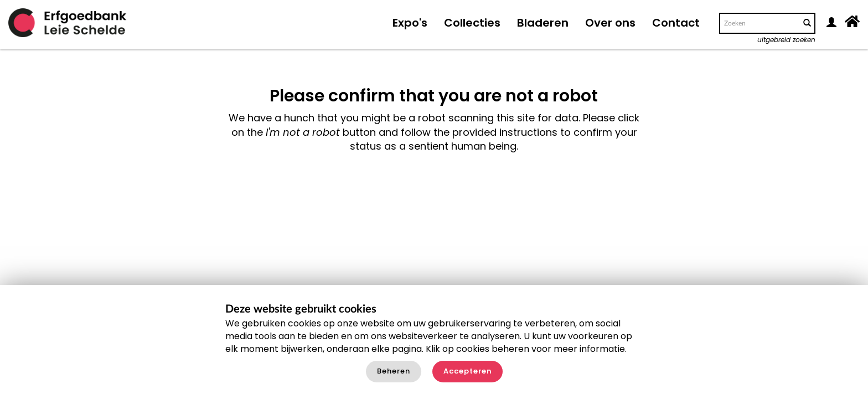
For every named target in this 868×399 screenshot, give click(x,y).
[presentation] (409, 188)
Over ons (610, 23)
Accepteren (467, 371)
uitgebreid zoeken (786, 40)
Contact (676, 23)
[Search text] (759, 23)
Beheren (394, 371)
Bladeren (543, 23)
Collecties (472, 23)
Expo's (410, 23)
